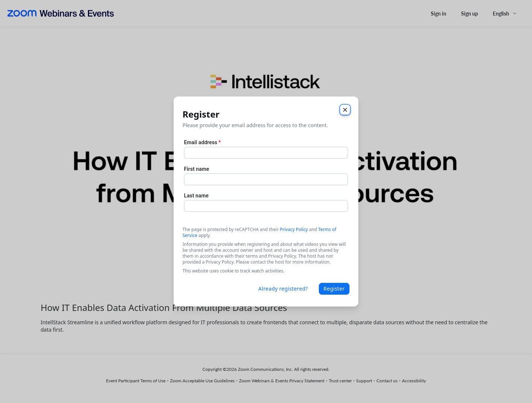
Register (334, 289)
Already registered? (283, 289)
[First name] (266, 179)
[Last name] (266, 206)
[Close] (345, 110)
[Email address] (266, 153)
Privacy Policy (294, 229)
